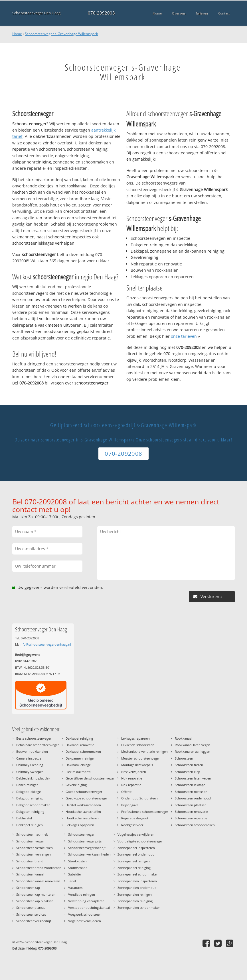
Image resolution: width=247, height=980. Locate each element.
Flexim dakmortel (78, 772)
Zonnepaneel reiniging (134, 868)
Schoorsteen (184, 758)
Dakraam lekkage (78, 765)
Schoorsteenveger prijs (85, 841)
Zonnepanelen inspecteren (137, 881)
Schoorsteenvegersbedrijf (87, 848)
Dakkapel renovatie (80, 745)
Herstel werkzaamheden (83, 805)
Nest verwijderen (134, 772)
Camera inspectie (29, 758)
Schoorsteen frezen (189, 765)
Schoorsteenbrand (30, 861)
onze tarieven (184, 336)
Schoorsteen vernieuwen (35, 848)
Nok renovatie (132, 778)
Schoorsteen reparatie (191, 818)
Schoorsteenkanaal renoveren (38, 881)
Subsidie (74, 874)
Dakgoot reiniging (29, 798)
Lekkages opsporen (80, 825)
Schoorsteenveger (81, 834)
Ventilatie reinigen (82, 894)
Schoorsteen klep (188, 772)
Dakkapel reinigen (30, 825)
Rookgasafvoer (132, 825)
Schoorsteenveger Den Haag (36, 13)
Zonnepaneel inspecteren (136, 848)
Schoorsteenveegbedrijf (34, 921)
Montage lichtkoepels (137, 765)
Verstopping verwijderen (86, 901)
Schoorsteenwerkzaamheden (89, 854)
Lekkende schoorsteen (138, 745)
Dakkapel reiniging (79, 738)
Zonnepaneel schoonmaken (138, 874)
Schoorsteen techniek (32, 834)
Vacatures (75, 888)
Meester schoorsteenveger (140, 758)
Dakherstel (24, 818)
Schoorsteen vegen (30, 841)
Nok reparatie (131, 785)
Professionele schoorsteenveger (145, 812)
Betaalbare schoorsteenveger (38, 745)
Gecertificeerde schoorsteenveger (90, 778)
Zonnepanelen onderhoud (137, 888)
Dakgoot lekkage (29, 792)
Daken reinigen (27, 785)
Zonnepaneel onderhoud (136, 854)
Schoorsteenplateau (31, 908)
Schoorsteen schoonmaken (195, 825)
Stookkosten (77, 861)
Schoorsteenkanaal (30, 874)
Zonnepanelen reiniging (135, 901)
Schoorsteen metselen (191, 792)
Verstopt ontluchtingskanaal (89, 908)
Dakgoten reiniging (30, 812)
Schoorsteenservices (31, 914)
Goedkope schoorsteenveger (87, 798)
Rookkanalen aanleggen (193, 751)
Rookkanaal (184, 738)
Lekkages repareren (135, 738)
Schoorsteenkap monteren (36, 894)
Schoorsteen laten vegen (193, 778)
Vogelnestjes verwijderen (136, 834)
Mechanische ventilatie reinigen (144, 751)
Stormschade (78, 868)
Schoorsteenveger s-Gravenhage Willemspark (61, 34)
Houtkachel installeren (82, 818)
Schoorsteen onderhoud (193, 798)
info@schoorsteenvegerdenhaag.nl (45, 644)
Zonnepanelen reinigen (135, 894)
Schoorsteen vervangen (34, 854)
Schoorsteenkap (28, 888)
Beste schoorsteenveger (34, 738)
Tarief (72, 881)
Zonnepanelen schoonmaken (139, 908)
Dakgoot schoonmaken (33, 805)
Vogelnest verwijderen (85, 921)
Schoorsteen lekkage (190, 785)
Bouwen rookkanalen (32, 751)
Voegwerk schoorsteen (85, 914)
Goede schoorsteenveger (84, 792)
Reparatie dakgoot (135, 818)
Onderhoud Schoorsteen (139, 798)
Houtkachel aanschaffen (83, 812)
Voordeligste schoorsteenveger (140, 841)
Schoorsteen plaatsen (191, 805)
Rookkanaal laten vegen (193, 745)
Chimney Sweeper (30, 772)
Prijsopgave (130, 805)
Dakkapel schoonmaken (83, 751)
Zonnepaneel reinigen (134, 861)
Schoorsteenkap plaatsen (35, 901)
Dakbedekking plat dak (33, 778)
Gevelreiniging (76, 785)
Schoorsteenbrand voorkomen (39, 868)
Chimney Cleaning (30, 765)
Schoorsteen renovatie (191, 812)
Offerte (126, 792)
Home (17, 34)
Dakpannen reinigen (81, 758)
